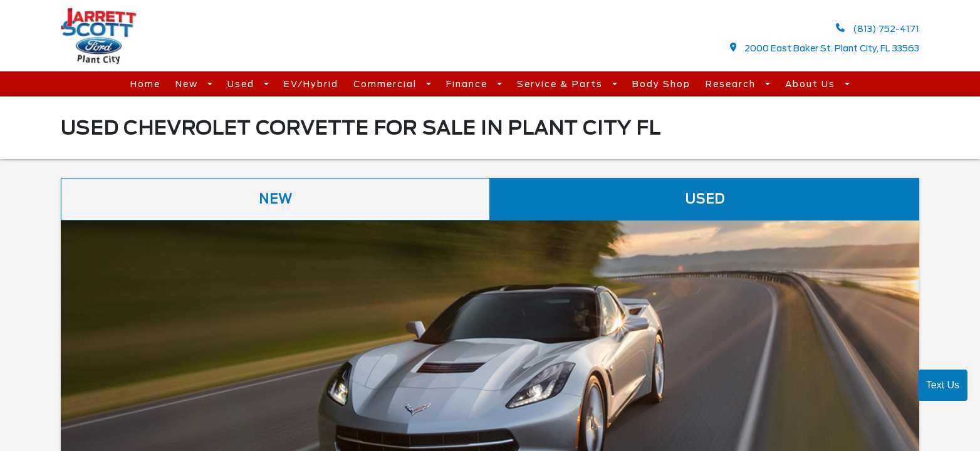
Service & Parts (561, 83)
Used (242, 83)
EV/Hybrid (311, 83)
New (188, 83)
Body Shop (661, 83)
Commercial (387, 83)
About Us (812, 83)
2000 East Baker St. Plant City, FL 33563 (825, 48)
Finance (468, 83)
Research (732, 83)
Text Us (943, 385)
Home (145, 83)
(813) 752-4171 (878, 29)
